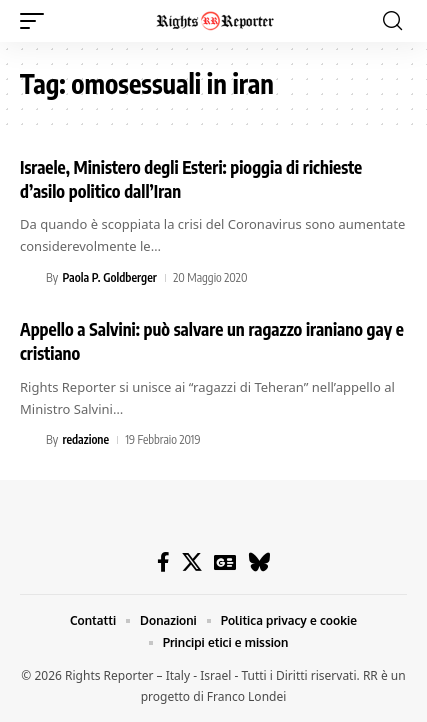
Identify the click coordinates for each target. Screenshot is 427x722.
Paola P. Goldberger (109, 277)
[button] (37, 21)
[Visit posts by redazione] (30, 440)
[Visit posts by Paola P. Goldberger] (30, 278)
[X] (192, 562)
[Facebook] (163, 562)
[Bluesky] (259, 562)
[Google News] (225, 562)
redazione (85, 439)
